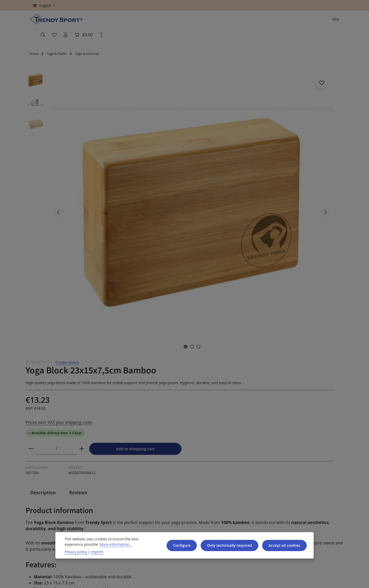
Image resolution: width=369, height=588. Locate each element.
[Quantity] (220, 160)
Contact (173, 492)
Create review (233, 65)
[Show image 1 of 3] (108, 183)
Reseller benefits (182, 519)
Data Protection (126, 511)
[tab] (43, 210)
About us (229, 499)
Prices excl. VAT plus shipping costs (222, 133)
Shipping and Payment (178, 506)
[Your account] (299, 22)
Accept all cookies (283, 545)
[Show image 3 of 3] (121, 183)
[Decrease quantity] (195, 160)
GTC (116, 492)
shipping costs (228, 580)
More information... (113, 544)
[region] (102, 126)
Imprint (95, 552)
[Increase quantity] (246, 160)
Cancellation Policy (129, 502)
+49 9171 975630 (54, 503)
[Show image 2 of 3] (115, 183)
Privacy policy (76, 552)
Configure (177, 545)
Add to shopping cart (298, 160)
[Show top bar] (334, 22)
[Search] (276, 22)
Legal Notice (123, 520)
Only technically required (226, 545)
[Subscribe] (321, 422)
